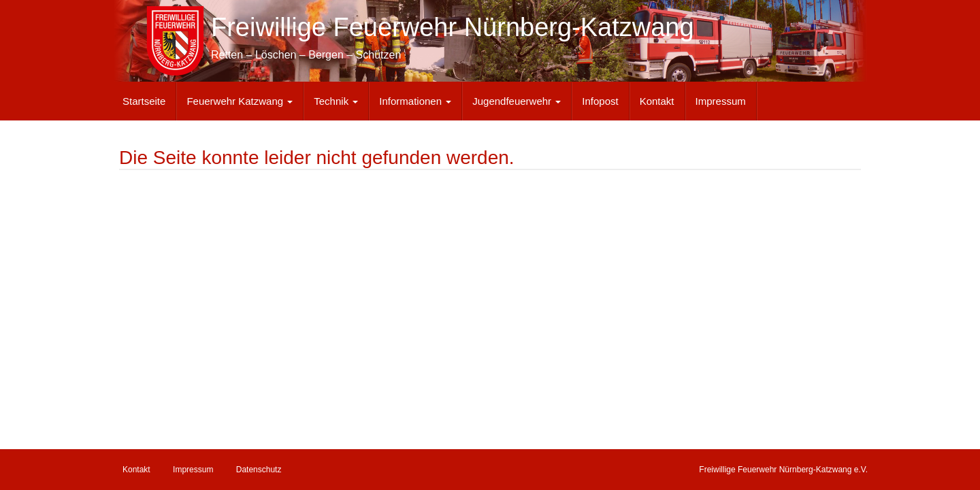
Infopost (600, 101)
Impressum (721, 101)
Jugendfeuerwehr (517, 101)
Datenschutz (259, 470)
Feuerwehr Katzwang (240, 101)
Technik (336, 101)
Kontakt (657, 101)
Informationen (415, 101)
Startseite (144, 101)
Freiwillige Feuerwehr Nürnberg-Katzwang (453, 27)
